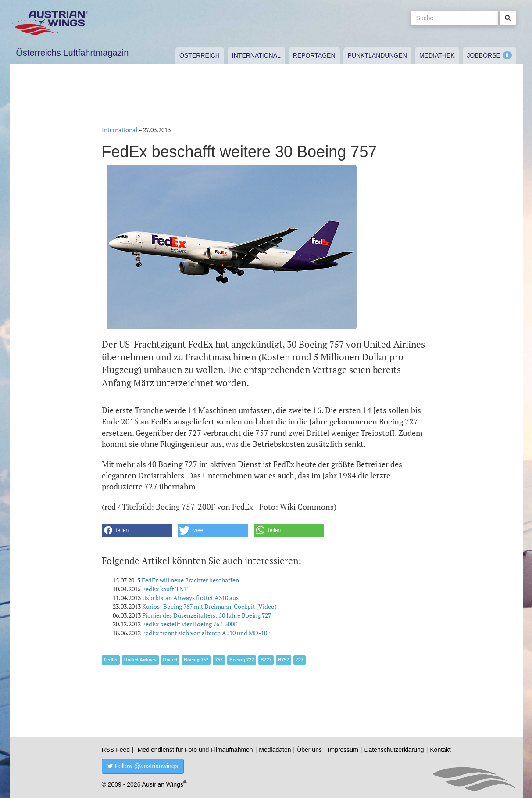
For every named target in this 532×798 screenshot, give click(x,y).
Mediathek (437, 55)
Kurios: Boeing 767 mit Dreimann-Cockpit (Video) (209, 606)
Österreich (200, 55)
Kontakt (440, 750)
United (170, 660)
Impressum (343, 750)
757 (219, 660)
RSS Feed (116, 750)
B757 (284, 660)
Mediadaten (275, 750)
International (256, 55)
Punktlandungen (377, 55)
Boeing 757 (196, 660)
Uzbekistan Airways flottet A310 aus (190, 598)
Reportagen (314, 55)
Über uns (309, 750)
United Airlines (140, 660)
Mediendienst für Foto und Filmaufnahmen (195, 750)
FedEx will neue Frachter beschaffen (190, 580)
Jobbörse (484, 55)
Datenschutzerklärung (394, 750)
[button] (137, 530)
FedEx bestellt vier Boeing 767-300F (190, 624)
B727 (266, 660)
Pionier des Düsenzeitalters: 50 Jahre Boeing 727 (207, 615)
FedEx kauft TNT (165, 589)
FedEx (111, 660)
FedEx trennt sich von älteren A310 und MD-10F (206, 633)
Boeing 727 (242, 660)
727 (300, 660)
